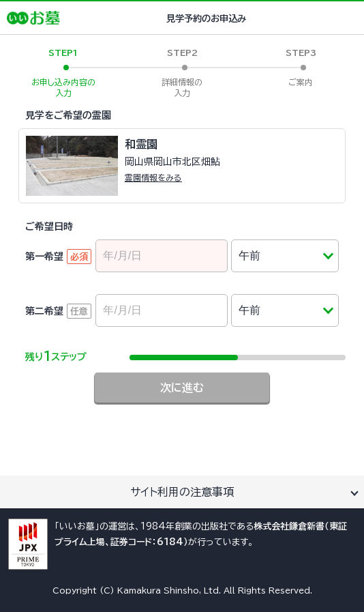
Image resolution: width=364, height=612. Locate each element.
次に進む (182, 388)
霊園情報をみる (153, 177)
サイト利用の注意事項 (182, 492)
